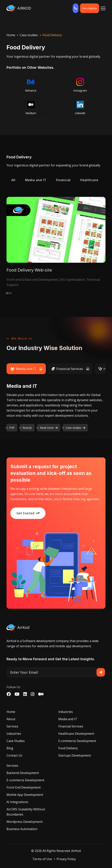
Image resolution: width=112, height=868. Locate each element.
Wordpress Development (25, 822)
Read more (49, 428)
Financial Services (71, 726)
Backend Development (23, 773)
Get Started (28, 513)
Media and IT (36, 180)
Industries (14, 734)
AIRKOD (19, 8)
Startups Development (75, 755)
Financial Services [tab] (67, 369)
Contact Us (14, 755)
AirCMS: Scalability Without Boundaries (26, 812)
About (11, 719)
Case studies (29, 35)
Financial (63, 180)
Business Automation (22, 829)
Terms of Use (42, 859)
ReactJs (27, 428)
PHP (12, 428)
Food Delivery (68, 748)
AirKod (76, 851)
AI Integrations (17, 802)
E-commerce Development (77, 741)
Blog (10, 748)
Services (12, 726)
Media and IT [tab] (23, 369)
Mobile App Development (25, 795)
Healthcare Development (76, 734)
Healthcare (89, 180)
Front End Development (24, 787)
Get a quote (90, 8)
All (13, 180)
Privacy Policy (66, 859)
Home (11, 35)
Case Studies (16, 741)
